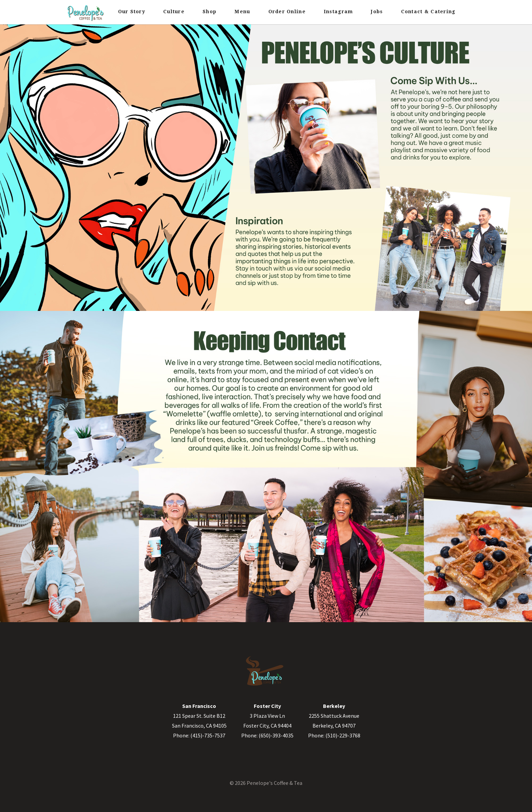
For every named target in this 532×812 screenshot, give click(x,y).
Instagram (338, 12)
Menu (242, 12)
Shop (210, 12)
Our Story (132, 12)
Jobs (377, 12)
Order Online (287, 12)
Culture (174, 12)
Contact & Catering (428, 12)
